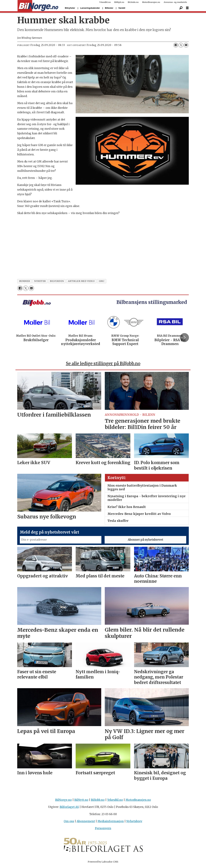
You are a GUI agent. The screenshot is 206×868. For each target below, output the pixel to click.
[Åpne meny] (187, 8)
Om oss (69, 823)
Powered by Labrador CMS (103, 863)
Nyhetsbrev (134, 823)
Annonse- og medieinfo (175, 2)
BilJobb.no (133, 2)
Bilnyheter (70, 8)
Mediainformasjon (111, 823)
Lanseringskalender (90, 8)
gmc (102, 281)
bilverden (57, 281)
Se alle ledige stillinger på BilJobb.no (103, 365)
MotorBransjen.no (151, 2)
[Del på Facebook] (176, 45)
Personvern (103, 830)
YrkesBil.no (105, 2)
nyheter (40, 281)
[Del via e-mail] (186, 45)
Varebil (122, 8)
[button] (184, 338)
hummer (25, 281)
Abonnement (86, 823)
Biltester (109, 8)
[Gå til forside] (38, 6)
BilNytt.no (119, 2)
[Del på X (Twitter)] (181, 45)
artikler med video (81, 281)
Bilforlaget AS (69, 808)
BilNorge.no (63, 801)
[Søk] (181, 8)
